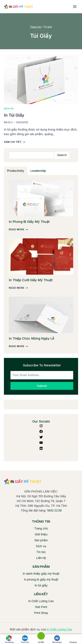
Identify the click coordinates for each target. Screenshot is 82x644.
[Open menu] (75, 7)
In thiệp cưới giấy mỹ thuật (31, 280)
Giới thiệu (41, 534)
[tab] (16, 171)
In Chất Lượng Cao (41, 601)
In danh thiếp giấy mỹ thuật (41, 574)
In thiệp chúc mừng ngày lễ (32, 338)
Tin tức (41, 552)
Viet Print (41, 607)
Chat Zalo (25, 639)
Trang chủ (41, 528)
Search (62, 155)
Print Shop (41, 613)
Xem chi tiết (15, 142)
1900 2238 (54, 510)
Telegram (73, 639)
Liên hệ (41, 558)
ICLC (10, 122)
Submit (42, 386)
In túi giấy (14, 115)
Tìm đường (9, 639)
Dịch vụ (9, 109)
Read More (18, 229)
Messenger (57, 639)
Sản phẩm (41, 540)
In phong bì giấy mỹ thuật (29, 222)
